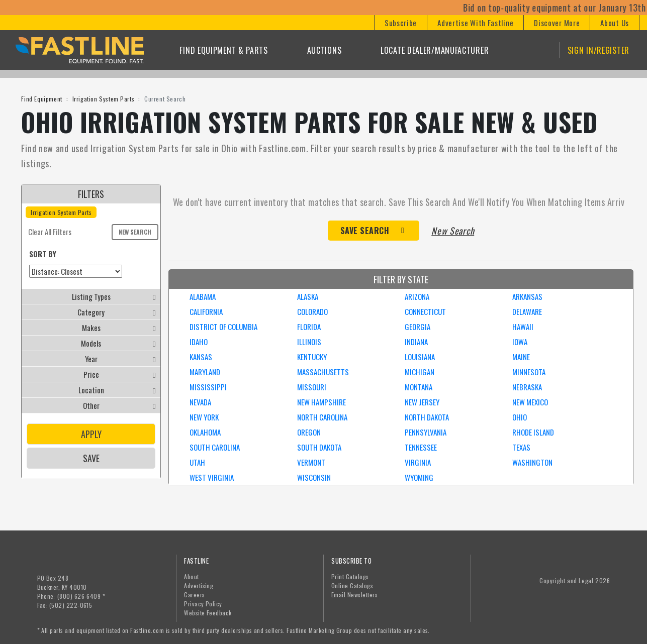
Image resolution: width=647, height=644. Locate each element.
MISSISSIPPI (208, 387)
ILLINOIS (309, 342)
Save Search (365, 231)
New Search (135, 232)
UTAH (197, 462)
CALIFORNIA (206, 311)
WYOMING (419, 477)
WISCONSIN (314, 477)
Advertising (199, 585)
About (191, 576)
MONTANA (419, 387)
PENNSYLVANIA (426, 432)
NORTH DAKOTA (427, 417)
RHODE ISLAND (533, 432)
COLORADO (312, 311)
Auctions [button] (325, 50)
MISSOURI (312, 387)
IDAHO (199, 342)
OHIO (520, 417)
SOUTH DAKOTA (319, 447)
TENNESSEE (421, 447)
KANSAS (201, 357)
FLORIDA (309, 327)
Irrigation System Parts (104, 99)
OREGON (309, 432)
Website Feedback (208, 613)
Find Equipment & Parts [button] (223, 50)
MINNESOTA (529, 372)
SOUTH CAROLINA (215, 447)
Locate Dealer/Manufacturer (435, 50)
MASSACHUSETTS (323, 372)
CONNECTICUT (425, 311)
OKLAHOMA (205, 432)
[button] (400, 23)
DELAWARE (527, 311)
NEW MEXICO (530, 402)
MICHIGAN (420, 372)
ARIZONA (417, 296)
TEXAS (521, 447)
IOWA (520, 342)
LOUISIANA (420, 357)
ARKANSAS (527, 296)
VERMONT (311, 462)
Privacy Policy (203, 604)
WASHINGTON (532, 462)
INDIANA (416, 342)
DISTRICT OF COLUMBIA (223, 327)
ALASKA (308, 296)
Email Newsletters (354, 595)
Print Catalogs (350, 576)
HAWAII (523, 327)
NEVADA (200, 402)
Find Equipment (41, 99)
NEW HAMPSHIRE (321, 402)
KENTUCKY (312, 357)
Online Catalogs (352, 585)
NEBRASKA (527, 387)
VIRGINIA (418, 462)
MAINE (521, 357)
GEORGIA (418, 327)
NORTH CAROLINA (322, 417)
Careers (194, 595)
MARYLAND (205, 372)
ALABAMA (203, 296)
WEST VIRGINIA (212, 477)
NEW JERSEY (422, 402)
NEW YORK (204, 417)
